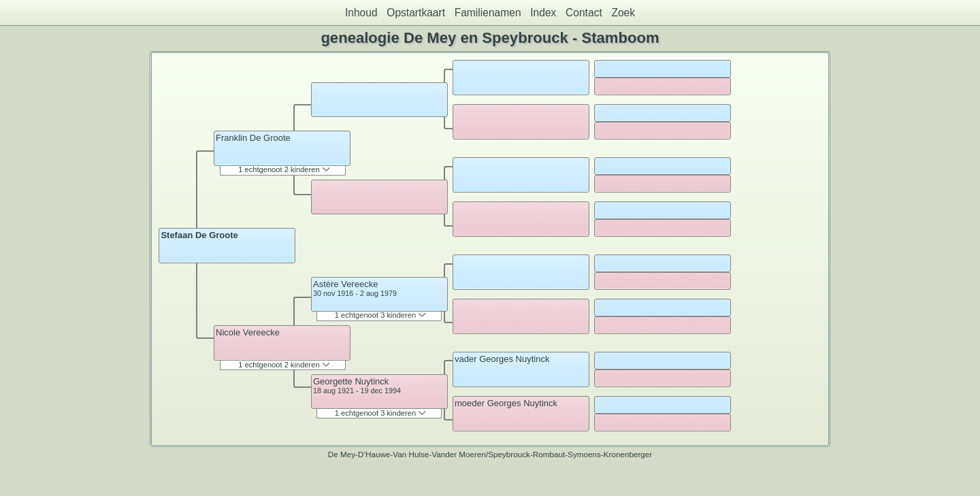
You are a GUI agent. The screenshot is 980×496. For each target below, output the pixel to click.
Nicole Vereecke (248, 332)
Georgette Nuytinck (351, 381)
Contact (584, 13)
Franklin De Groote (253, 138)
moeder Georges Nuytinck (506, 403)
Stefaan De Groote (199, 235)
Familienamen (488, 13)
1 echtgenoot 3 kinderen (380, 315)
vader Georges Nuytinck (502, 359)
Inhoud (361, 13)
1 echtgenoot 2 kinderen (284, 169)
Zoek (623, 13)
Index (543, 13)
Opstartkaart (416, 13)
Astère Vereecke (345, 284)
